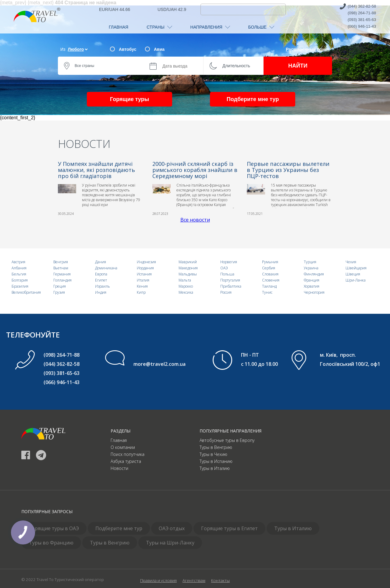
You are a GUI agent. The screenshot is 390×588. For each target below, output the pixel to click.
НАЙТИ (298, 66)
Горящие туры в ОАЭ (54, 528)
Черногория (314, 292)
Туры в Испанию (216, 461)
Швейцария (356, 268)
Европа (101, 274)
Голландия (62, 280)
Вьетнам (61, 268)
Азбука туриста (126, 461)
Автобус (128, 49)
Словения (271, 280)
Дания (101, 262)
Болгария (20, 280)
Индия (101, 292)
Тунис (267, 292)
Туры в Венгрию (216, 447)
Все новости (195, 220)
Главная (119, 440)
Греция (60, 286)
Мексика (186, 292)
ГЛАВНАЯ (119, 27)
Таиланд (269, 286)
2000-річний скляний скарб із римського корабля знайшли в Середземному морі (195, 170)
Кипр (141, 292)
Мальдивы (188, 274)
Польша (227, 274)
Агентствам (194, 580)
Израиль (103, 286)
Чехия (351, 262)
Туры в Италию (215, 468)
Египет (101, 280)
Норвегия (229, 262)
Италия (143, 280)
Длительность (236, 66)
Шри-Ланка (356, 280)
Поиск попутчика (128, 454)
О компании (123, 447)
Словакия (270, 274)
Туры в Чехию (213, 454)
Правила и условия (158, 580)
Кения (142, 286)
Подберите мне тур (253, 99)
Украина (311, 268)
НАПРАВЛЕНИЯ (210, 27)
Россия (226, 292)
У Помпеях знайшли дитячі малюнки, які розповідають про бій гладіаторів (96, 170)
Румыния (270, 262)
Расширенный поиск (308, 49)
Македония (188, 268)
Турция (310, 262)
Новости (119, 468)
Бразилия (20, 286)
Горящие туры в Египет (229, 528)
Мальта (185, 280)
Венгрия (61, 262)
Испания (144, 274)
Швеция (353, 274)
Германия (62, 274)
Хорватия (312, 286)
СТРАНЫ (159, 27)
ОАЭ (224, 268)
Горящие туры (129, 99)
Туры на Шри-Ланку (170, 543)
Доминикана (106, 268)
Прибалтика (231, 286)
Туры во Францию (51, 543)
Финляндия (314, 274)
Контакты (220, 580)
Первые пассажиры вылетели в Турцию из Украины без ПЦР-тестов (288, 170)
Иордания (145, 268)
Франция (312, 280)
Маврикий (188, 262)
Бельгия (19, 274)
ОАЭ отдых (172, 528)
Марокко (186, 286)
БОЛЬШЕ (261, 27)
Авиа (159, 49)
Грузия (59, 292)
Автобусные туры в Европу (227, 440)
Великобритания (26, 292)
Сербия (269, 268)
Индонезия (146, 262)
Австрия (18, 262)
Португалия (230, 280)
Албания (19, 268)
